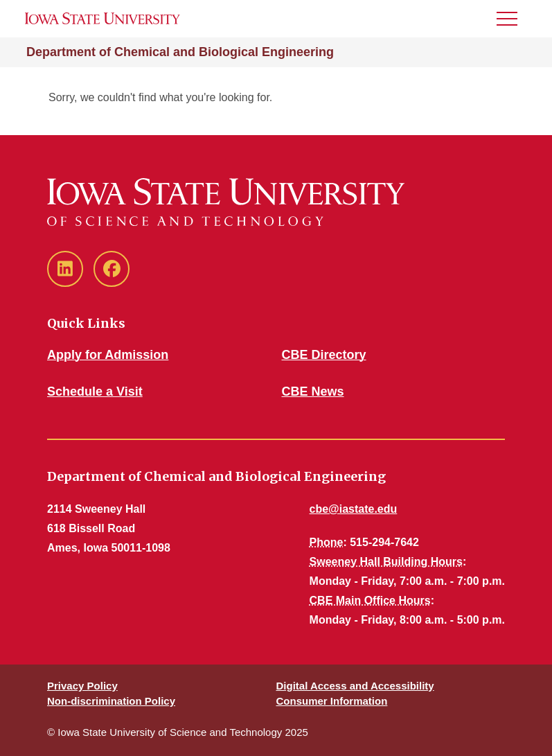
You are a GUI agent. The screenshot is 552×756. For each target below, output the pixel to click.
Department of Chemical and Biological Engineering (180, 52)
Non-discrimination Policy (111, 701)
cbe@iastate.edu (354, 509)
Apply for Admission (108, 355)
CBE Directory (324, 355)
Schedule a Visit (95, 392)
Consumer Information (332, 701)
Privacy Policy (82, 686)
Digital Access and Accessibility (355, 686)
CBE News (313, 392)
